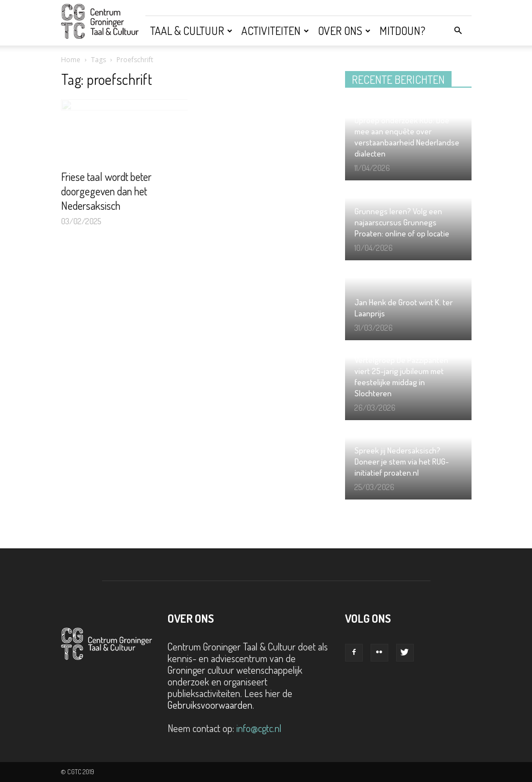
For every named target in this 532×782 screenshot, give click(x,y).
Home (71, 60)
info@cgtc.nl (259, 728)
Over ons (344, 31)
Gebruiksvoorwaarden (210, 705)
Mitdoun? (402, 31)
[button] (458, 30)
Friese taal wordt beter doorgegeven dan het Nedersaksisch (106, 191)
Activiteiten (275, 31)
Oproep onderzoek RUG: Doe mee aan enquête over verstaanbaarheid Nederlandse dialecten (407, 137)
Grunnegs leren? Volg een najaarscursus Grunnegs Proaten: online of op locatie (402, 222)
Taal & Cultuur (191, 31)
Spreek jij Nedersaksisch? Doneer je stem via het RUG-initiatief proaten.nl (402, 461)
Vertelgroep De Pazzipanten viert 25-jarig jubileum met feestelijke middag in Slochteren (401, 377)
